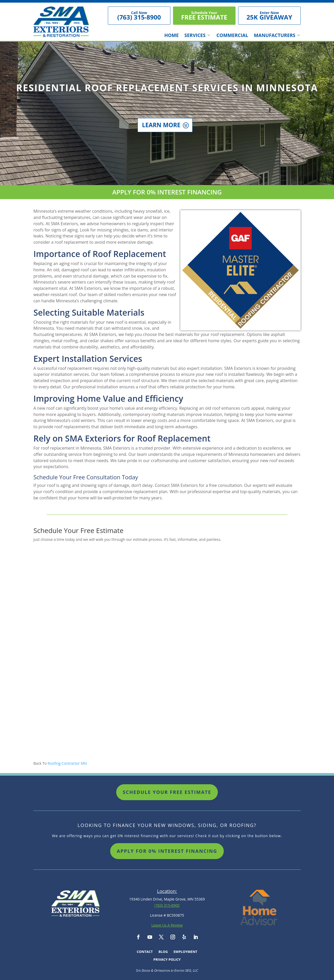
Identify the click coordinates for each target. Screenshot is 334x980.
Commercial (232, 36)
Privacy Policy (167, 960)
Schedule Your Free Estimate (167, 792)
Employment (185, 952)
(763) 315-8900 (167, 905)
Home (172, 36)
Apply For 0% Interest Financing (167, 851)
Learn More (161, 129)
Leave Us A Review (167, 925)
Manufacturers (275, 36)
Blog (163, 952)
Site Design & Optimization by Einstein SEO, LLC (167, 970)
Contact (145, 952)
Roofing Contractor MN (67, 763)
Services (195, 36)
